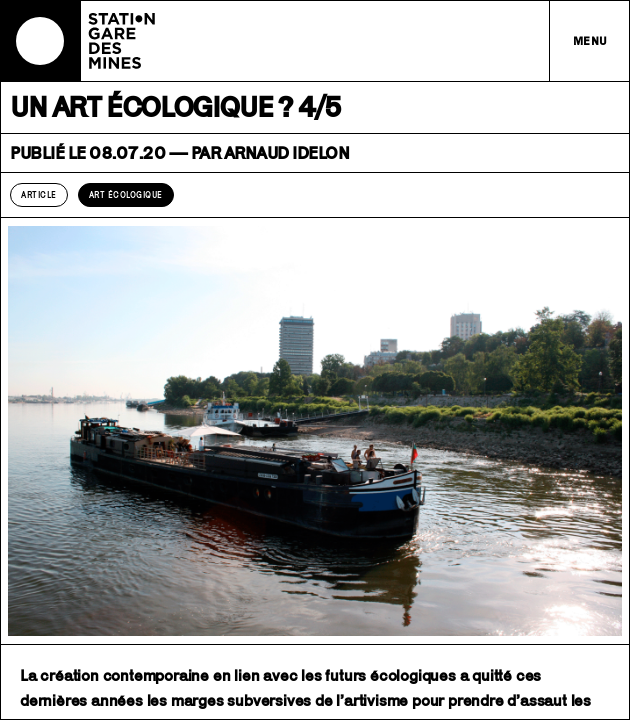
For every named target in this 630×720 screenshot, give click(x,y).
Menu (590, 40)
